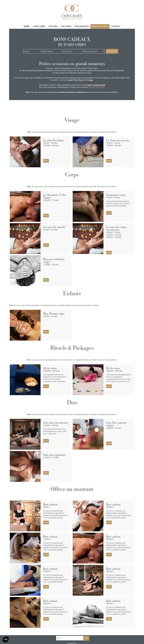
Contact (116, 26)
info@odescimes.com (97, 87)
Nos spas (53, 26)
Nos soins (66, 26)
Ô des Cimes (39, 26)
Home (27, 26)
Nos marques (82, 26)
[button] (6, 639)
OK (86, 638)
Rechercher (112, 51)
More (46, 161)
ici (59, 80)
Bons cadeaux (100, 26)
